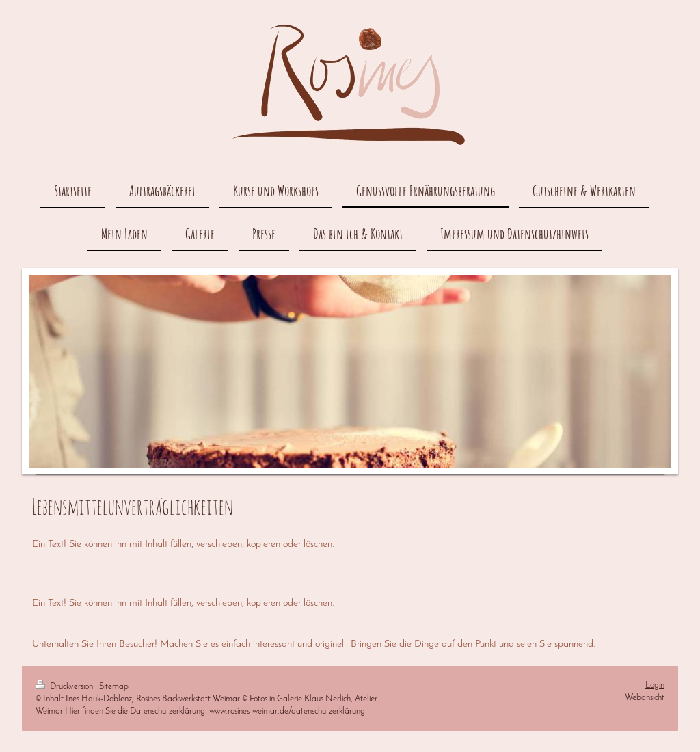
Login (655, 685)
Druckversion (65, 687)
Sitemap (114, 687)
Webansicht (645, 698)
